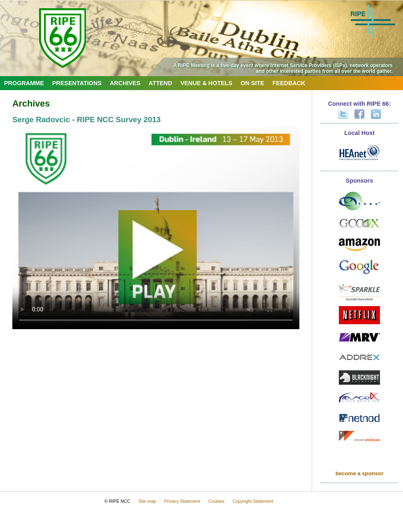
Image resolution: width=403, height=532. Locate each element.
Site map (147, 501)
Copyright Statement (253, 501)
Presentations (77, 83)
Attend (160, 83)
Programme (24, 83)
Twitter (343, 114)
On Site (252, 83)
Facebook (359, 114)
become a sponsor (360, 473)
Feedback (289, 83)
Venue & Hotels (206, 83)
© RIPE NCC (117, 501)
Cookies (217, 501)
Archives (125, 83)
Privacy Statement (182, 501)
